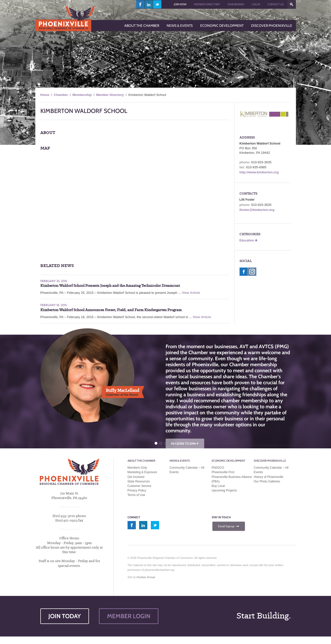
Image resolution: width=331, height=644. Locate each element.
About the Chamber (141, 461)
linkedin (149, 4)
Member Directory (207, 4)
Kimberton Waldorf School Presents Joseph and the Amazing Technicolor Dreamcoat (110, 286)
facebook (140, 4)
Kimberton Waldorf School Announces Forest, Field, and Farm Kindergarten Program (111, 310)
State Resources (139, 481)
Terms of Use (136, 495)
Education (248, 240)
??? (292, 4)
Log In (256, 4)
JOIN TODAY (65, 616)
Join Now (180, 4)
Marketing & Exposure (142, 472)
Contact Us (276, 4)
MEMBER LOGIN (129, 616)
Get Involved (136, 477)
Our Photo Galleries (267, 481)
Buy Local (218, 486)
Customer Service (139, 486)
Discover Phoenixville (270, 461)
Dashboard (236, 4)
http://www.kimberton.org (259, 172)
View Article (191, 293)
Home (45, 95)
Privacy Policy (137, 490)
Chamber (61, 95)
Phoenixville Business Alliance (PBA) (232, 479)
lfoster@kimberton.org (257, 210)
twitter (157, 4)
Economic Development (229, 461)
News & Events (180, 461)
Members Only (137, 468)
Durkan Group (146, 577)
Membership (82, 95)
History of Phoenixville (269, 477)
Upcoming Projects (224, 490)
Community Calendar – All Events (187, 470)
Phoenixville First (223, 472)
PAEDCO (218, 468)
